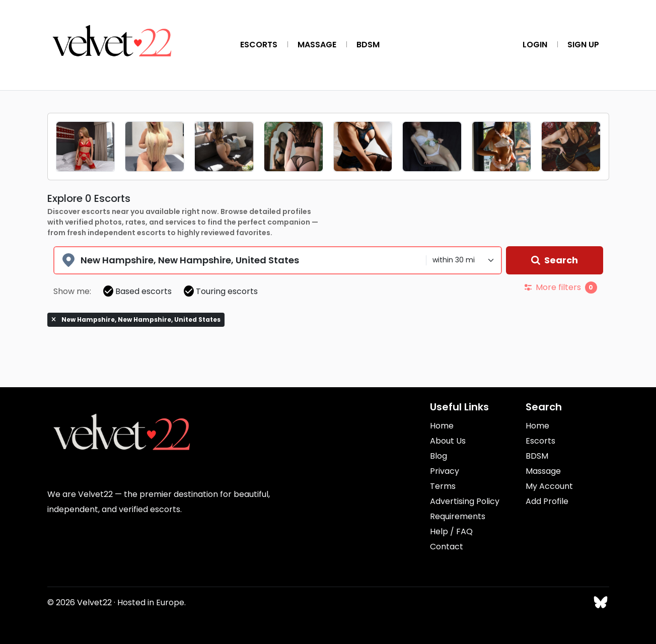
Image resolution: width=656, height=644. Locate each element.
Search (555, 260)
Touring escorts (221, 291)
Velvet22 (94, 602)
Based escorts (137, 291)
